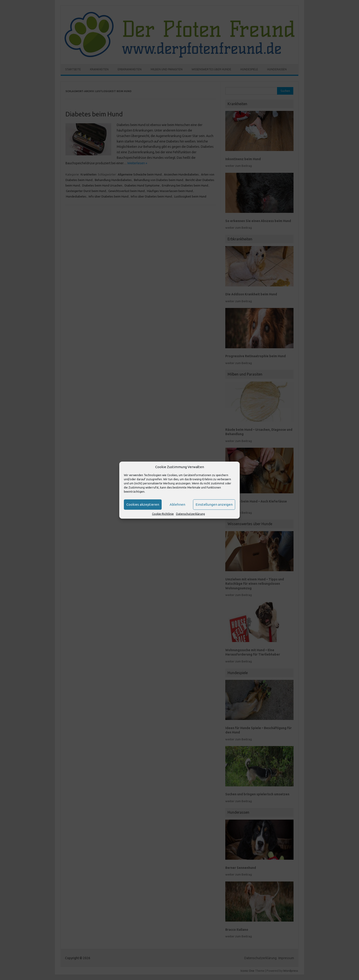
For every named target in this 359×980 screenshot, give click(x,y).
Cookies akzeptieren (143, 504)
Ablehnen (177, 504)
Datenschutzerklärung (190, 514)
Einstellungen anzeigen (214, 504)
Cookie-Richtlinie (163, 514)
